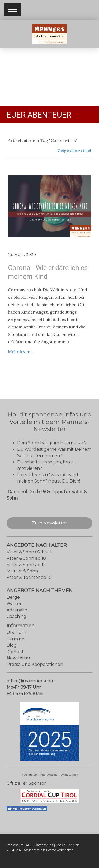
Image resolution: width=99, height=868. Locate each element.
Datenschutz (44, 845)
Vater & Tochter (23, 577)
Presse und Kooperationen (35, 664)
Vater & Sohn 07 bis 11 (29, 552)
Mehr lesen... (21, 352)
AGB (29, 845)
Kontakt (15, 652)
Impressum (15, 845)
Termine (15, 639)
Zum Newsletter (49, 523)
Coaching (16, 616)
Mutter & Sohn (22, 571)
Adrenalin (17, 610)
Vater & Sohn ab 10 (26, 558)
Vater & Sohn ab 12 (26, 565)
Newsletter (18, 658)
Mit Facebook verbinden (27, 809)
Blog (12, 645)
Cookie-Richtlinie (68, 845)
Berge (13, 597)
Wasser (14, 604)
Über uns (16, 633)
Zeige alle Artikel (74, 150)
